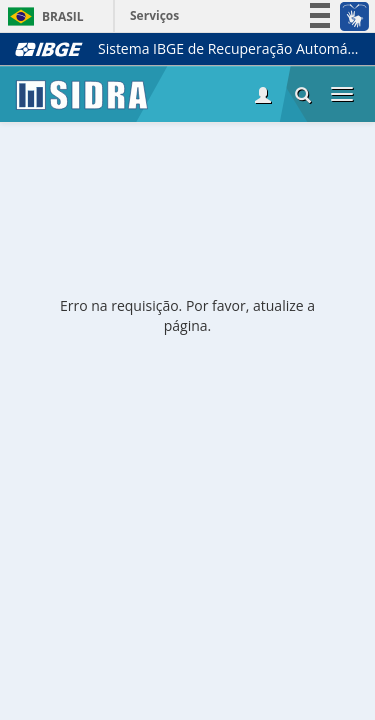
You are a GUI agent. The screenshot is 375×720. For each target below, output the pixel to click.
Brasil (42, 16)
